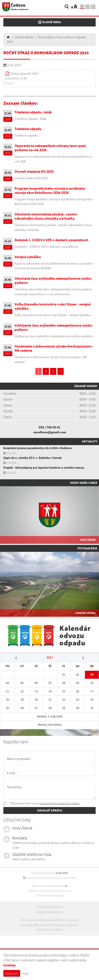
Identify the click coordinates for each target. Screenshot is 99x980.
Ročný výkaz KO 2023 (25, 74)
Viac (26, 973)
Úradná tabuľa (24, 37)
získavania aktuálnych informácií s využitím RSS (49, 878)
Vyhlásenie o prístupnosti (41, 891)
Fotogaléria (87, 548)
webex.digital (56, 912)
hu (88, 6)
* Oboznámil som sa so (41, 803)
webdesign (42, 912)
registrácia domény (69, 925)
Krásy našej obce (84, 483)
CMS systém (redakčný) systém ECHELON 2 (43, 920)
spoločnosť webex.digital (49, 930)
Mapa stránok (39, 886)
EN (93, 6)
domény (53, 925)
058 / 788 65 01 (49, 427)
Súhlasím (12, 973)
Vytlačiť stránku (58, 886)
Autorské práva (64, 891)
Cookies (9, 965)
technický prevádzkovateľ (50, 907)
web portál (72, 920)
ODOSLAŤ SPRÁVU (50, 810)
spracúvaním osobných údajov (59, 803)
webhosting (26, 925)
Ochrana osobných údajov (50, 896)
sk (82, 6)
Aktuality (90, 441)
